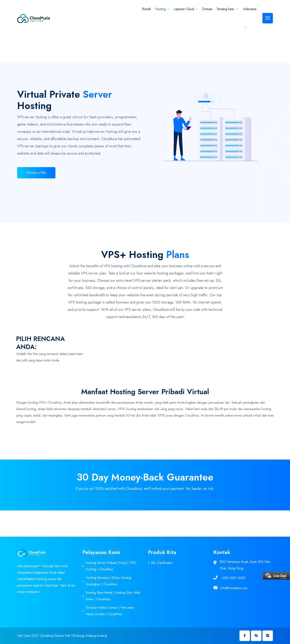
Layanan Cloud (184, 9)
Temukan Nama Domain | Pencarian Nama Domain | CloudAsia (110, 611)
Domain (207, 9)
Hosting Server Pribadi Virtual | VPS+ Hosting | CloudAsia (111, 566)
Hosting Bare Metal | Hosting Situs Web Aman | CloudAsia (113, 596)
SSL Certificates (162, 563)
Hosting (160, 9)
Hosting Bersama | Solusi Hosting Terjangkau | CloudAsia (108, 581)
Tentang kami (225, 9)
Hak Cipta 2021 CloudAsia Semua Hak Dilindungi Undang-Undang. (63, 636)
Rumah (147, 9)
